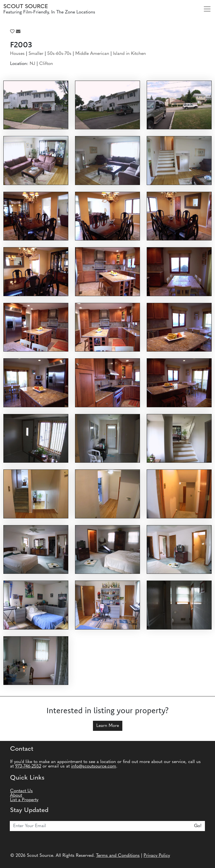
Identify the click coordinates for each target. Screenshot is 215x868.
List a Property (24, 800)
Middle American (92, 54)
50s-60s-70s (59, 54)
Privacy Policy (157, 856)
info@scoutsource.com (94, 766)
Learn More (108, 726)
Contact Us (21, 791)
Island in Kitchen (129, 54)
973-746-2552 (28, 766)
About (16, 796)
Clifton (46, 64)
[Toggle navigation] (207, 9)
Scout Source (26, 7)
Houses (17, 54)
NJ (32, 64)
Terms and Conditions (118, 856)
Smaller (36, 54)
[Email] (100, 826)
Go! (198, 826)
